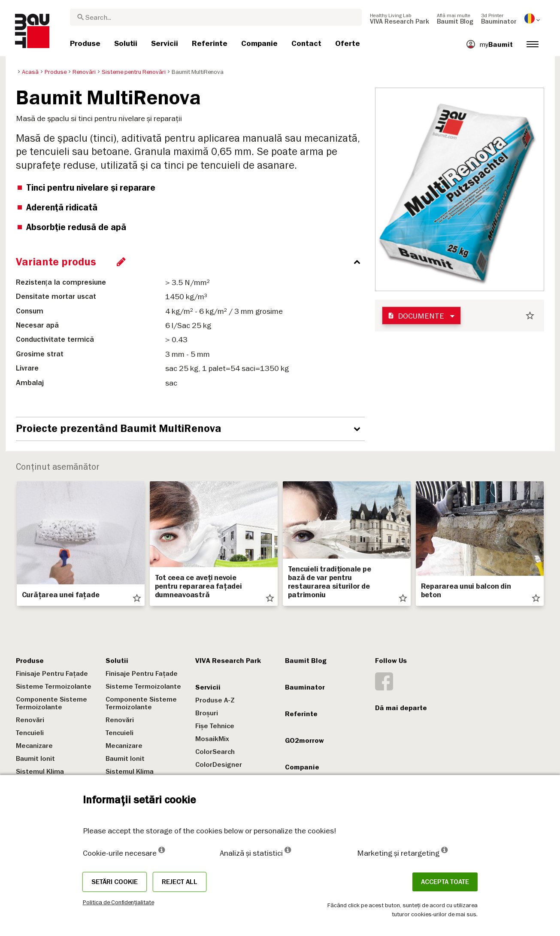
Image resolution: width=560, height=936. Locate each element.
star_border (530, 316)
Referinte (301, 714)
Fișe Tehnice (215, 726)
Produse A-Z (215, 700)
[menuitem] (400, 18)
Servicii (208, 687)
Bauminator (305, 687)
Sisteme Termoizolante (54, 687)
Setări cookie (115, 882)
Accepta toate (445, 882)
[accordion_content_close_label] (192, 262)
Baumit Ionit (35, 759)
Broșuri (207, 713)
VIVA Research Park (228, 661)
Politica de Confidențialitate (118, 902)
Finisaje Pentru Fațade (52, 674)
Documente (416, 316)
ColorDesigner (219, 765)
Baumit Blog (306, 661)
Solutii (117, 661)
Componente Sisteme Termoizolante (51, 703)
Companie (302, 767)
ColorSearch (215, 752)
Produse (30, 661)
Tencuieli (30, 733)
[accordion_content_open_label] (192, 429)
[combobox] (216, 17)
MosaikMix (212, 739)
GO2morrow (304, 741)
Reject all (180, 882)
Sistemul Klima (40, 772)
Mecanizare (34, 746)
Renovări (30, 720)
